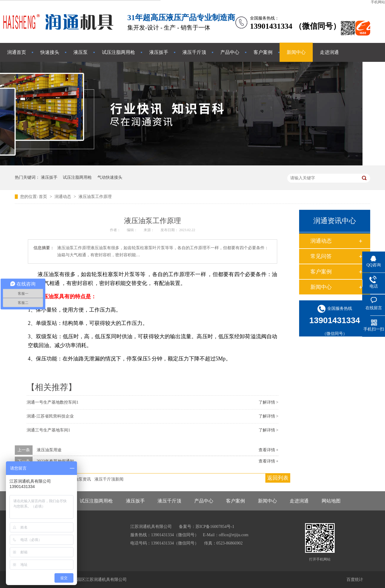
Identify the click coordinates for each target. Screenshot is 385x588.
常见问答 (321, 256)
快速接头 (50, 52)
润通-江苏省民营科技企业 (50, 416)
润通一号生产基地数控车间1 (53, 402)
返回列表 (278, 478)
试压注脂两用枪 (118, 52)
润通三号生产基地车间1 (48, 430)
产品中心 (230, 52)
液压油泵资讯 (78, 479)
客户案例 (263, 52)
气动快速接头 (110, 177)
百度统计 (355, 580)
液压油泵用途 (49, 450)
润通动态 (63, 197)
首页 (44, 197)
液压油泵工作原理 (95, 197)
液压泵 (81, 52)
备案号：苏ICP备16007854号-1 (207, 527)
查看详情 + (268, 450)
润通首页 (17, 52)
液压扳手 (159, 52)
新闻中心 (296, 52)
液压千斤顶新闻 (109, 479)
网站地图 (331, 501)
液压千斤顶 (194, 52)
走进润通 (329, 52)
